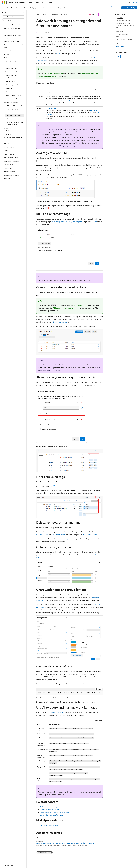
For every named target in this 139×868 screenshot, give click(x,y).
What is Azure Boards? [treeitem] (10, 32)
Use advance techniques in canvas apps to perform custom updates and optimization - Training (65, 843)
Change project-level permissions (71, 146)
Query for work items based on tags (125, 26)
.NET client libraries (59, 535)
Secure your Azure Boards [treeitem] (12, 41)
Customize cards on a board (49, 810)
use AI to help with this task (53, 73)
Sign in (135, 2)
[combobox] (13, 17)
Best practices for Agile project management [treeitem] (13, 37)
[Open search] (130, 3)
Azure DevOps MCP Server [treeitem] (12, 28)
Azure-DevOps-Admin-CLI (91, 535)
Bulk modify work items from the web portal (55, 812)
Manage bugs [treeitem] (9, 88)
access (94, 110)
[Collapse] (24, 13)
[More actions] (101, 14)
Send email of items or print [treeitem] (15, 119)
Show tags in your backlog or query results (124, 31)
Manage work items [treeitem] (11, 68)
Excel (58, 54)
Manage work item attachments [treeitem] (11, 77)
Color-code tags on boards (124, 39)
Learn (38, 14)
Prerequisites (120, 18)
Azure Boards (65, 14)
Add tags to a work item (123, 20)
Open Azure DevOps (130, 8)
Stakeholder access (54, 129)
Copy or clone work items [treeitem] (13, 99)
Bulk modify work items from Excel (52, 815)
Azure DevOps (54, 14)
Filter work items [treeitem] (10, 81)
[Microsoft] (4, 3)
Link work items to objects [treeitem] (13, 95)
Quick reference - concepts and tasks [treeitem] (13, 46)
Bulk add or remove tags (123, 23)
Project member (52, 108)
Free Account (117, 8)
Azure (45, 14)
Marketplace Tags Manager (66, 539)
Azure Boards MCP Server (55, 712)
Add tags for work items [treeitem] (14, 115)
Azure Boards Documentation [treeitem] (13, 25)
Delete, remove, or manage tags (125, 37)
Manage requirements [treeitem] (12, 85)
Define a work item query (60, 322)
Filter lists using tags (122, 34)
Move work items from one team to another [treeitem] (15, 124)
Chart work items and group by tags (125, 43)
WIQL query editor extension (63, 308)
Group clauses (78, 305)
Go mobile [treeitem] (8, 134)
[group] (69, 693)
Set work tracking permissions (70, 101)
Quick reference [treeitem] (10, 65)
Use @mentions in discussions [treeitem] (12, 111)
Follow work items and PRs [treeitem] (15, 106)
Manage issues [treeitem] (10, 92)
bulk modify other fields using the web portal (67, 222)
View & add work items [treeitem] (12, 72)
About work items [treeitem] (11, 61)
